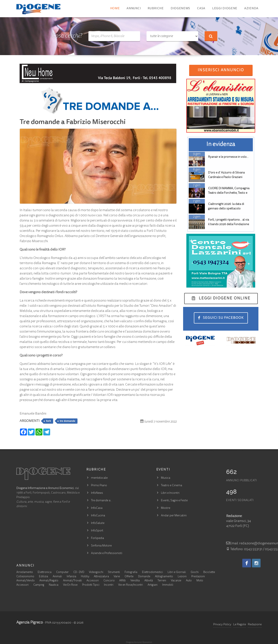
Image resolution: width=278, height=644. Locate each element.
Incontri (109, 585)
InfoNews (97, 493)
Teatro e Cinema (171, 486)
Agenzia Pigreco (30, 623)
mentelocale (99, 478)
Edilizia (43, 577)
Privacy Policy (222, 625)
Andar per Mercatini (174, 516)
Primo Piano (99, 486)
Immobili (168, 585)
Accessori (93, 581)
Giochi (195, 572)
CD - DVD (79, 572)
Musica (166, 478)
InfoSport (97, 531)
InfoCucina (98, 516)
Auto (189, 581)
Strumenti (114, 572)
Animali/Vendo (25, 581)
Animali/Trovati (72, 581)
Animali (57, 577)
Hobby (85, 577)
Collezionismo (25, 577)
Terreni (162, 581)
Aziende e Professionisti (107, 553)
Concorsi (109, 581)
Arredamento (25, 572)
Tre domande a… (102, 501)
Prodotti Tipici (91, 585)
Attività (149, 581)
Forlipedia (97, 538)
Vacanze (176, 581)
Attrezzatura (101, 577)
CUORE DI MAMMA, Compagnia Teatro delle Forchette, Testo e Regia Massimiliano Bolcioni (229, 193)
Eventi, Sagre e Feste (174, 501)
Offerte (129, 577)
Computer (62, 572)
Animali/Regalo (49, 581)
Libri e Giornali (177, 572)
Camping (39, 585)
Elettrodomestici (152, 572)
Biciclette (209, 572)
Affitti (122, 581)
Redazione (255, 625)
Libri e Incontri (170, 493)
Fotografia (131, 572)
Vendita (135, 581)
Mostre (166, 508)
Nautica (54, 585)
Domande (144, 577)
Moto (200, 581)
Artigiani (153, 585)
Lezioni (182, 577)
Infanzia (71, 577)
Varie (117, 577)
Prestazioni (198, 577)
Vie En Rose (70, 585)
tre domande (68, 421)
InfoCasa (97, 508)
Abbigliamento (164, 577)
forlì (49, 421)
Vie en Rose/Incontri (131, 585)
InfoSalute (98, 523)
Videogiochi (96, 572)
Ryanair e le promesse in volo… (228, 157)
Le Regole (240, 625)
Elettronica (45, 572)
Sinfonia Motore (101, 546)
